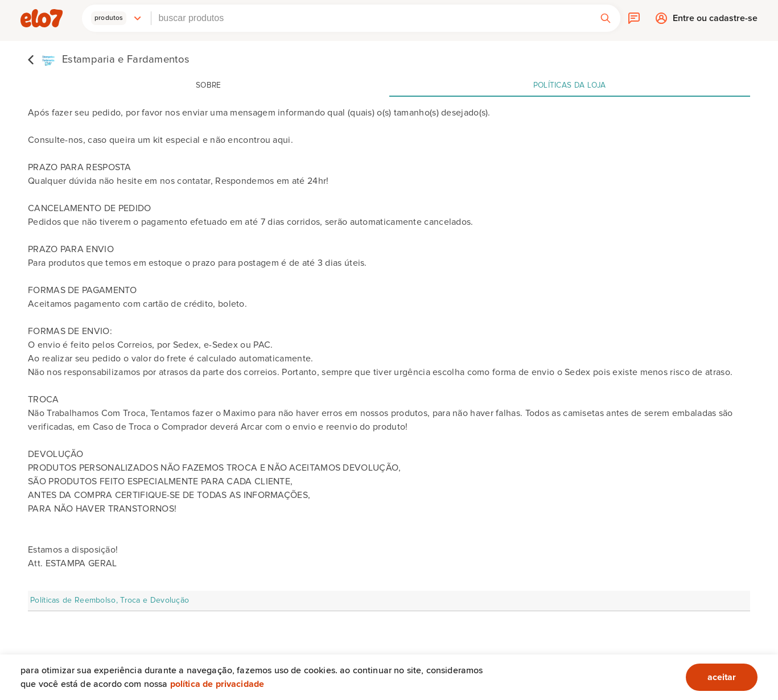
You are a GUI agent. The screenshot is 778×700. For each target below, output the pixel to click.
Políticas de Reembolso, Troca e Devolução (110, 600)
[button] (117, 18)
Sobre (209, 85)
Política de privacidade (217, 684)
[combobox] (371, 18)
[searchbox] (371, 18)
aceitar (722, 677)
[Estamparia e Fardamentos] (109, 59)
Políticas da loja (570, 85)
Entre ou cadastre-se (715, 21)
